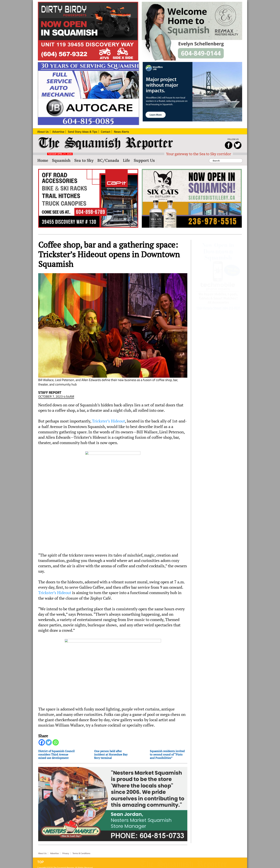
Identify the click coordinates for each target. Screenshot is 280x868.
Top (41, 857)
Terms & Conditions (81, 848)
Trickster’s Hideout (108, 421)
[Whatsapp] (56, 742)
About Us (42, 848)
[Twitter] (49, 742)
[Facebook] (42, 742)
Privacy (66, 848)
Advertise (54, 848)
